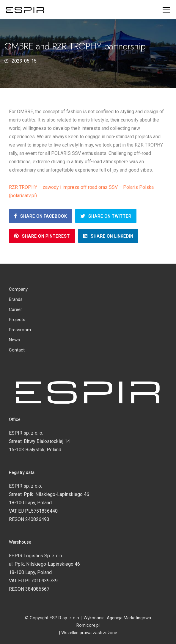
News (14, 340)
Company (18, 289)
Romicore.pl (88, 625)
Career (15, 309)
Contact (17, 350)
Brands (16, 299)
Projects (17, 320)
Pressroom (20, 330)
